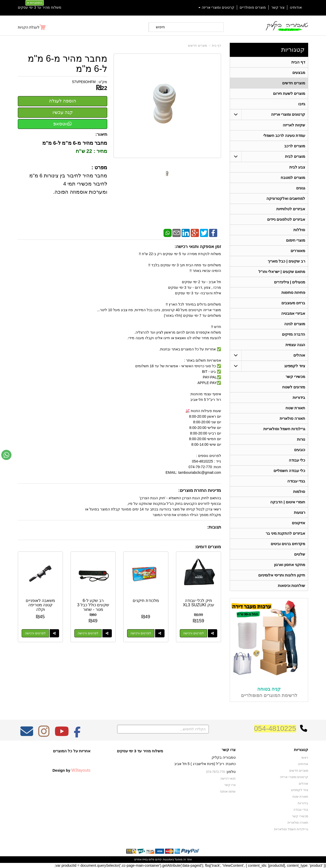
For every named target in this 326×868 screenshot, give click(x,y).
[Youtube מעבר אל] (62, 735)
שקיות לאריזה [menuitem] (294, 125)
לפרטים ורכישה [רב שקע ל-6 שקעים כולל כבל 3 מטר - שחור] (88, 633)
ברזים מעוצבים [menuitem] (293, 303)
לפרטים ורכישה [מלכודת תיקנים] (141, 633)
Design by (71, 770)
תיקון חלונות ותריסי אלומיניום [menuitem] (282, 575)
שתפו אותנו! (228, 792)
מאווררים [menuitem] (298, 251)
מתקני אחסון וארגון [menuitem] (290, 565)
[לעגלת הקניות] (32, 27)
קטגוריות (293, 50)
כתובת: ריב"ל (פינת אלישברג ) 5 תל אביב (205, 764)
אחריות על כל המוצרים (72, 751)
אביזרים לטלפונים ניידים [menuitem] (286, 219)
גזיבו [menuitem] (302, 104)
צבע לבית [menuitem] (297, 167)
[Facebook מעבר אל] (77, 735)
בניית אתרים (141, 859)
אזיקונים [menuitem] (298, 523)
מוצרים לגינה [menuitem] (295, 324)
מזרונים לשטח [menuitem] (294, 387)
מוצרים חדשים (197, 46)
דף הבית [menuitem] (298, 62)
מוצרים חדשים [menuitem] (294, 83)
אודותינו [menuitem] (296, 7)
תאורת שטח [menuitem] (295, 408)
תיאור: (101, 134)
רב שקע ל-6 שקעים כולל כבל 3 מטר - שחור (93, 605)
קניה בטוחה (269, 689)
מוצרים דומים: (208, 547)
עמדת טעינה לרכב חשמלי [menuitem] (284, 135)
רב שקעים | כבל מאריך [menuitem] (286, 261)
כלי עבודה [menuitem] (297, 460)
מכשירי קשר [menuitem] (295, 377)
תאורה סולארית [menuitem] (292, 418)
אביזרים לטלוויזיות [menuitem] (291, 209)
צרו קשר (229, 750)
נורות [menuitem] (301, 439)
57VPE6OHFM (84, 82)
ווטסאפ (63, 124)
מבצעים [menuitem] (299, 73)
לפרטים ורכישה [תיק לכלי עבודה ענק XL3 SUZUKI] (193, 633)
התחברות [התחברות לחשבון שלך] (35, 3)
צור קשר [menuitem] (278, 7)
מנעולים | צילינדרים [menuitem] (290, 282)
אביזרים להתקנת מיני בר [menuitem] (286, 533)
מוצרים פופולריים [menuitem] (253, 7)
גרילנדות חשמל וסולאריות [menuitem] (284, 429)
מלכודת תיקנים (146, 601)
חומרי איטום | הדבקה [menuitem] (288, 502)
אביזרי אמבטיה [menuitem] (293, 313)
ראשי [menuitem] (305, 758)
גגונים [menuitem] (301, 188)
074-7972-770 (215, 772)
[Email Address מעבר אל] (27, 735)
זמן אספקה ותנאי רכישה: (198, 247)
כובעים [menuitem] (300, 450)
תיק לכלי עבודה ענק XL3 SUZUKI (199, 603)
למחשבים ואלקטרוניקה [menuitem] (286, 198)
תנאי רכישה (228, 779)
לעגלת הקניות (29, 27)
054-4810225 (275, 728)
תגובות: (214, 527)
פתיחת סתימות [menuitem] (293, 292)
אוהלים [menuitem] (299, 355)
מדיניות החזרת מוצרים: (200, 490)
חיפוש (160, 27)
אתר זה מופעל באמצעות (163, 859)
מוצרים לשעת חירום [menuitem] (289, 93)
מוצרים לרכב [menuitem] (295, 146)
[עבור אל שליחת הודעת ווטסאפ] (6, 455)
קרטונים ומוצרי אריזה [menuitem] (216, 7)
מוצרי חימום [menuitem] (296, 240)
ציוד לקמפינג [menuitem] (295, 366)
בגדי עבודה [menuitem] (296, 481)
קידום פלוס (155, 859)
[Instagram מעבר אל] (44, 735)
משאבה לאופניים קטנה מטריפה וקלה (40, 605)
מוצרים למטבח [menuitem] (293, 177)
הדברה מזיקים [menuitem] (294, 334)
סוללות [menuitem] (299, 230)
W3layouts (81, 770)
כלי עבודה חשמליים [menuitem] (289, 471)
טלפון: (231, 772)
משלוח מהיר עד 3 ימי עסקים (40, 7)
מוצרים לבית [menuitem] (295, 156)
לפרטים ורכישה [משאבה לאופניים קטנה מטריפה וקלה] (35, 633)
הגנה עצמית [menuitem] (295, 345)
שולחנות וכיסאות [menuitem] (291, 586)
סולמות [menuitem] (299, 491)
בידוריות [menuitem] (299, 397)
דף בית (216, 46)
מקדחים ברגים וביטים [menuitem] (288, 544)
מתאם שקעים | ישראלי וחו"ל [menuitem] (282, 272)
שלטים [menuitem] (300, 554)
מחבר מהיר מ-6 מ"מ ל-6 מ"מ (67, 64)
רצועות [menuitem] (300, 512)
